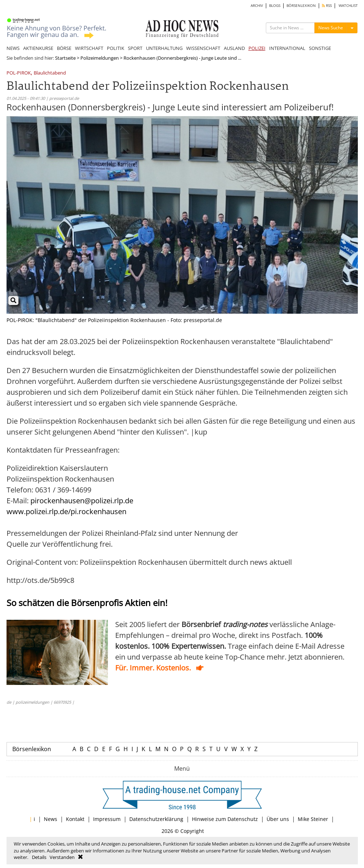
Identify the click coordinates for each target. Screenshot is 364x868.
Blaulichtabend (50, 73)
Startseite (65, 58)
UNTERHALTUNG (164, 48)
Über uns (278, 819)
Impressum (107, 819)
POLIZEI (257, 48)
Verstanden (62, 857)
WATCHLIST (348, 6)
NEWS (13, 48)
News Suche (331, 28)
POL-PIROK (19, 73)
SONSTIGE (320, 48)
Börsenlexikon (32, 749)
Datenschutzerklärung (156, 819)
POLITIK (116, 48)
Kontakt (75, 819)
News (51, 819)
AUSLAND (234, 48)
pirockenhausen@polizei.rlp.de (82, 501)
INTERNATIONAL (287, 48)
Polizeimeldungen (100, 58)
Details (39, 857)
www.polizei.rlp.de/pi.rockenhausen (66, 511)
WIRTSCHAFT (89, 48)
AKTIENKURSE (38, 48)
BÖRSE (64, 48)
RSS (327, 6)
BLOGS (275, 6)
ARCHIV (257, 6)
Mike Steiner (313, 819)
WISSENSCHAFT (203, 48)
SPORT (135, 48)
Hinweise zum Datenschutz (225, 819)
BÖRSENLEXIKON (301, 6)
